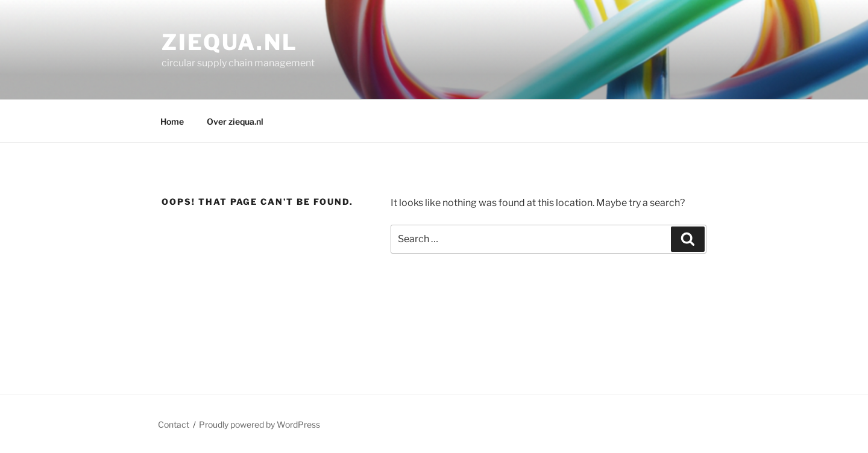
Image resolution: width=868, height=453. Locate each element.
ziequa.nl (230, 42)
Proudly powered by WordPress (259, 424)
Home (172, 121)
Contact (174, 424)
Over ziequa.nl (235, 121)
